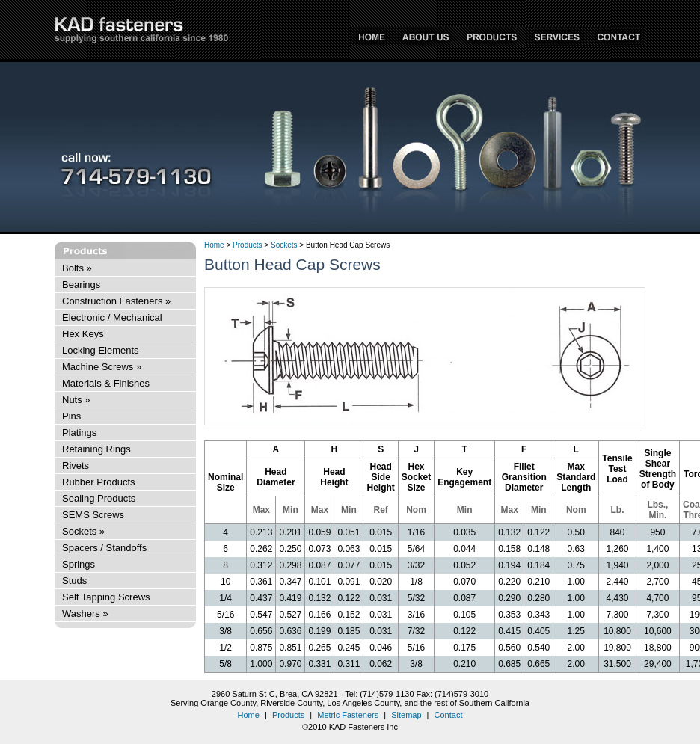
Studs (74, 581)
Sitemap (406, 715)
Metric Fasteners (348, 715)
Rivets (76, 465)
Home (214, 245)
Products (247, 245)
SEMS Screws (93, 515)
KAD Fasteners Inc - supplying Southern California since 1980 (141, 30)
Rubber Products (99, 482)
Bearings (81, 285)
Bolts (77, 268)
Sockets (83, 531)
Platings (79, 433)
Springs (79, 564)
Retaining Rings (96, 449)
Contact (449, 715)
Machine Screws (102, 367)
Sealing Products (99, 498)
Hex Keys (83, 334)
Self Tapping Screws (106, 597)
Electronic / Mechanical (112, 317)
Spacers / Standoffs (104, 548)
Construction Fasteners (116, 301)
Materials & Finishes (106, 383)
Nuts (76, 400)
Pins (71, 416)
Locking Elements (101, 350)
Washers (85, 614)
